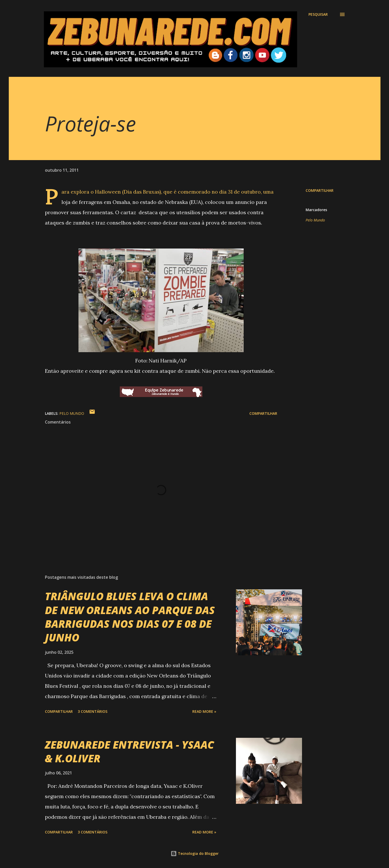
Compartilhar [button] (320, 190)
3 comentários (93, 711)
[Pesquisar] (318, 14)
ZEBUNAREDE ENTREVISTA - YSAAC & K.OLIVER (129, 751)
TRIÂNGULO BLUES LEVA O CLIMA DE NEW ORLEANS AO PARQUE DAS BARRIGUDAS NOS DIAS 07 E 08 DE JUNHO (130, 617)
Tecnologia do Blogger (195, 853)
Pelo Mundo (315, 220)
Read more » (204, 711)
